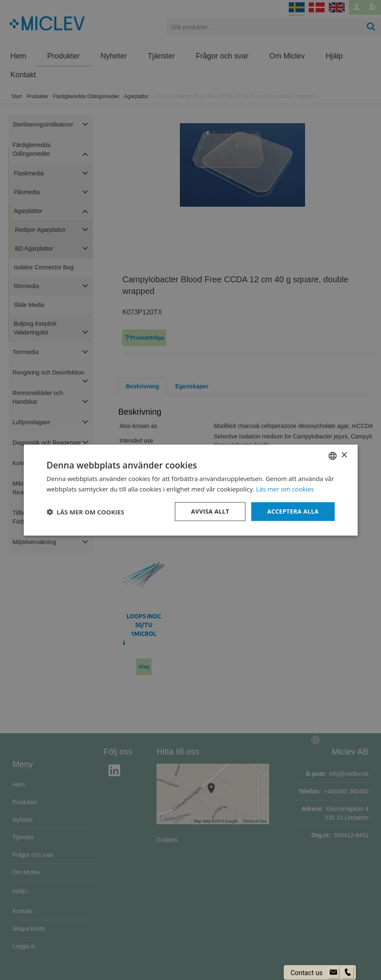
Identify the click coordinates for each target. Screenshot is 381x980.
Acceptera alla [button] (293, 511)
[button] (86, 512)
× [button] (344, 455)
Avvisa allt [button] (210, 511)
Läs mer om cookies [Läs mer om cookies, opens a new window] (285, 489)
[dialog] (190, 490)
